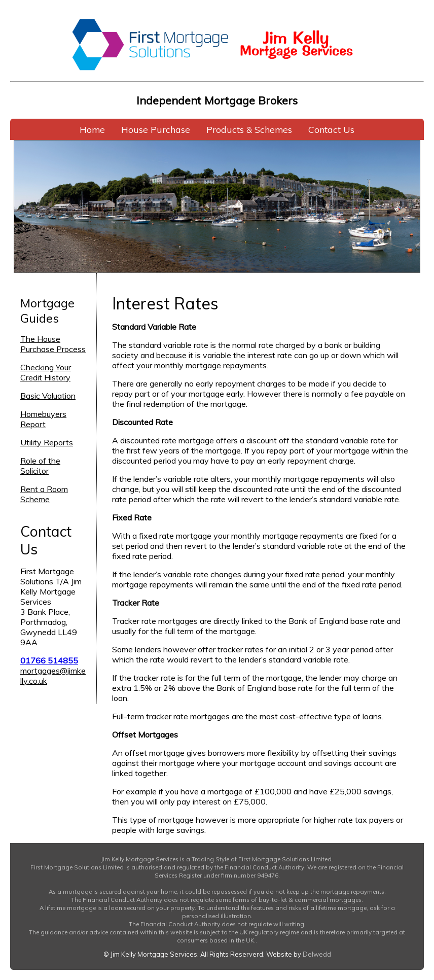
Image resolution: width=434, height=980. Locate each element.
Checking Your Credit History (46, 372)
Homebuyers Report (43, 419)
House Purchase (156, 129)
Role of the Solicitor (40, 466)
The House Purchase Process (53, 344)
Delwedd (317, 954)
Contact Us (331, 129)
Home (92, 129)
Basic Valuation (48, 396)
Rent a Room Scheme (44, 494)
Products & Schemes (249, 129)
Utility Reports (47, 442)
